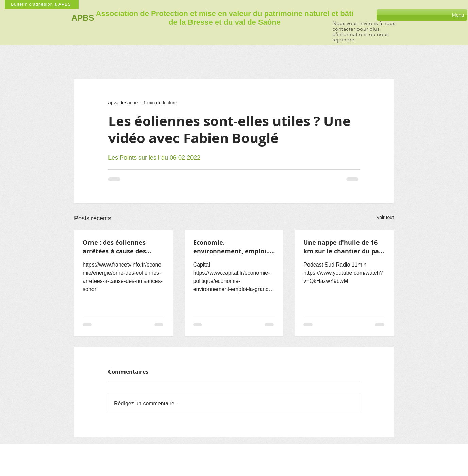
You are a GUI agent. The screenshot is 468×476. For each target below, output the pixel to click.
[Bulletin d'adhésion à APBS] (42, 4)
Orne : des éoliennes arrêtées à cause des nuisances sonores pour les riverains (119, 247)
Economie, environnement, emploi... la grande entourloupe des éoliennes (234, 247)
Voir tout (385, 217)
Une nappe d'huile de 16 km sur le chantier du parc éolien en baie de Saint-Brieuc (344, 247)
